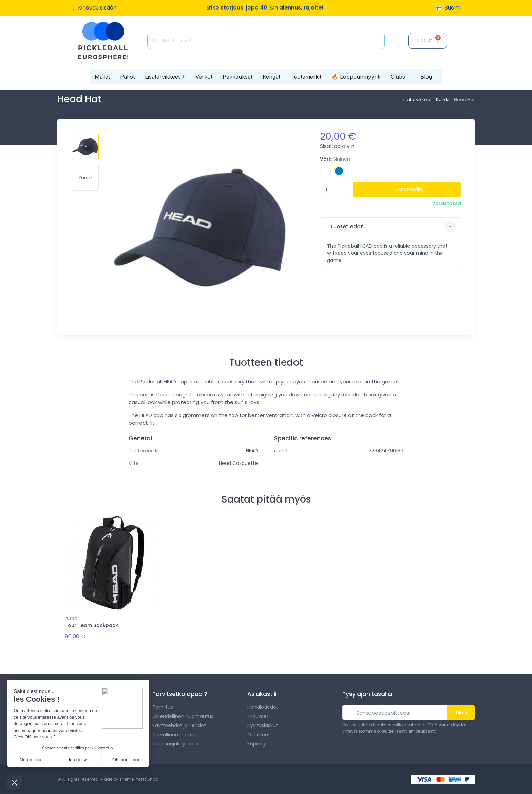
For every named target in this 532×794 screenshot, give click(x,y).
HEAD (252, 451)
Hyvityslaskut (263, 724)
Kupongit (258, 743)
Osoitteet (259, 734)
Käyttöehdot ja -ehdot (179, 724)
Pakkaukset (237, 77)
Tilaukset (258, 715)
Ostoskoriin (408, 189)
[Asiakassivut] (95, 8)
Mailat (102, 77)
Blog (429, 77)
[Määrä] (334, 190)
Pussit (71, 618)
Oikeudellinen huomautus (183, 715)
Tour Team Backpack (91, 625)
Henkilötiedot (263, 706)
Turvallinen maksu (174, 734)
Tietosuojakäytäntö (175, 743)
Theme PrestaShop (139, 778)
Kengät (271, 77)
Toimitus (163, 706)
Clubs (401, 77)
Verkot (204, 77)
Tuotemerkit (306, 77)
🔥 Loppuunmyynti (356, 77)
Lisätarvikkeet (165, 77)
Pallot (127, 77)
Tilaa (461, 711)
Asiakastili (262, 693)
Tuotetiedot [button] (392, 227)
